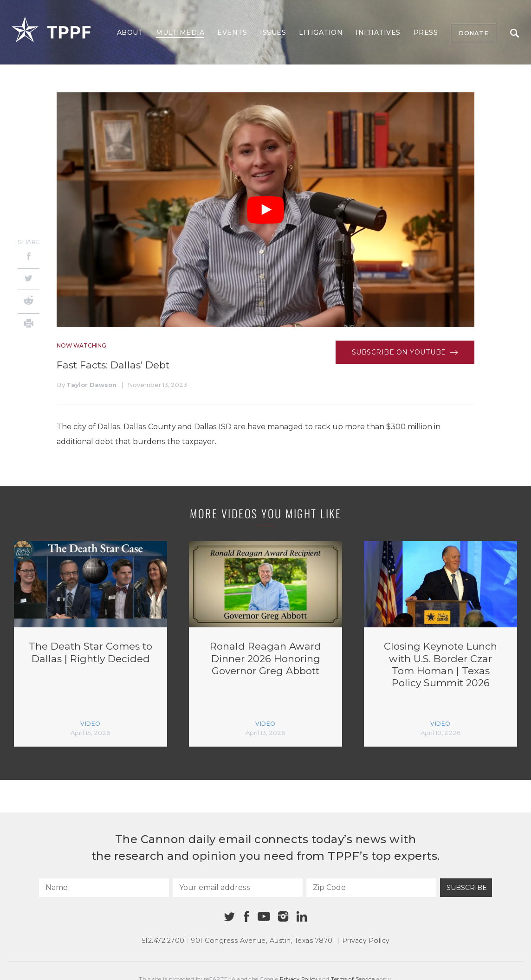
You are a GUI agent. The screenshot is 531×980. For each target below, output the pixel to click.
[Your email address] (238, 888)
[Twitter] (29, 279)
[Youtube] (264, 917)
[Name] (104, 888)
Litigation (321, 32)
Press (426, 32)
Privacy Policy (366, 941)
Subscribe (467, 888)
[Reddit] (29, 302)
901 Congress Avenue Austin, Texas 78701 (263, 941)
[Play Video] (265, 210)
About (130, 32)
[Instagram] (283, 916)
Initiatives (378, 32)
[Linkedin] (302, 916)
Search (515, 33)
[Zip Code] (371, 888)
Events (232, 32)
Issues (273, 32)
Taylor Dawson (91, 385)
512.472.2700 (163, 941)
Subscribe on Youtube (405, 352)
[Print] (29, 325)
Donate (473, 33)
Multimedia (180, 32)
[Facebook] (29, 258)
